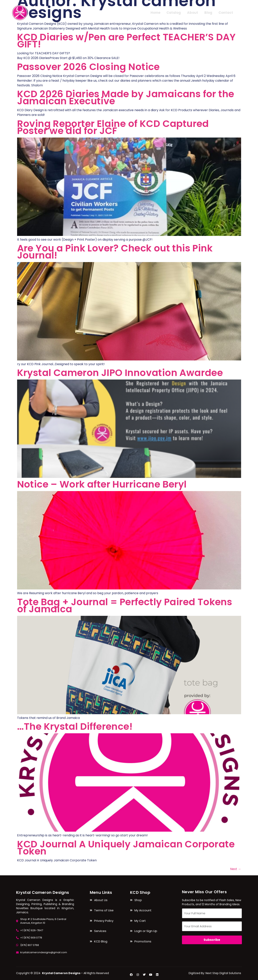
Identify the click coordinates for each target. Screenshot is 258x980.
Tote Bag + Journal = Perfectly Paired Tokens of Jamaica (125, 605)
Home (155, 13)
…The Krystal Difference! (75, 726)
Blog (208, 13)
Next (236, 869)
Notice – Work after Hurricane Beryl (102, 484)
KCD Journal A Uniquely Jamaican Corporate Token (126, 848)
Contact (226, 13)
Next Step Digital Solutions (223, 973)
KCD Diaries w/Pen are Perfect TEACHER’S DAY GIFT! (126, 41)
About (193, 13)
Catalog (174, 13)
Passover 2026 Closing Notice (88, 67)
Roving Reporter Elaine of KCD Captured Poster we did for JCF (113, 127)
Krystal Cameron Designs (43, 892)
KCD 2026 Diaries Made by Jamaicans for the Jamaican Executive (126, 97)
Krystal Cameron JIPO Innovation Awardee (120, 373)
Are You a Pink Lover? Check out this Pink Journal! (115, 252)
